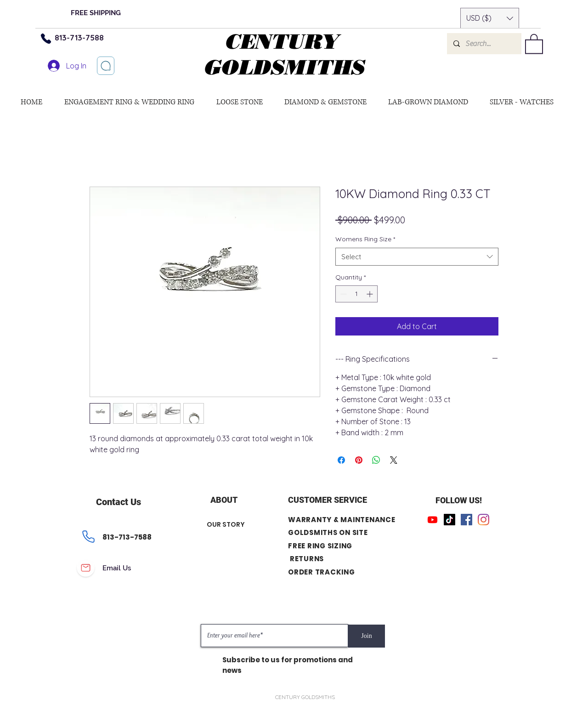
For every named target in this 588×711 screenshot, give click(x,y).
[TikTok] (449, 520)
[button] (490, 18)
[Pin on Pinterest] (359, 460)
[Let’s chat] (106, 66)
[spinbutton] (356, 294)
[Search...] (484, 44)
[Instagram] (483, 520)
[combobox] (417, 257)
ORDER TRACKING (322, 572)
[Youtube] (433, 520)
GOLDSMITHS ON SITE (328, 532)
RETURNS (307, 559)
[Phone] (46, 39)
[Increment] (370, 294)
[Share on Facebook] (341, 460)
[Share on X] (394, 460)
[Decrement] (342, 294)
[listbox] (490, 18)
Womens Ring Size (365, 239)
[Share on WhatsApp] (376, 460)
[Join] (367, 636)
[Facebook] (466, 520)
